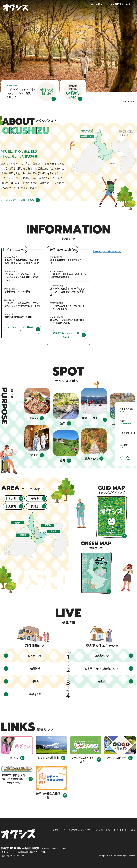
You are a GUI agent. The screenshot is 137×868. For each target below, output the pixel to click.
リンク (133, 830)
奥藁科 (12, 507)
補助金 (35, 681)
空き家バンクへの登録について (102, 669)
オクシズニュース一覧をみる (20, 329)
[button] (100, 4)
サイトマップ (121, 830)
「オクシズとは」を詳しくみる (19, 200)
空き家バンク (35, 656)
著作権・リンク (59, 830)
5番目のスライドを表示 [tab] (134, 102)
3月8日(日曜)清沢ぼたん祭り (18, 317)
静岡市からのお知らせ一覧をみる (66, 335)
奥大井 (12, 499)
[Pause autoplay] (120, 102)
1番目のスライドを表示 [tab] (123, 102)
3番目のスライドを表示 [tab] (128, 102)
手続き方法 (35, 694)
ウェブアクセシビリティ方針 (80, 830)
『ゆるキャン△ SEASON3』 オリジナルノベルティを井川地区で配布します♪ (22, 277)
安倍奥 (35, 499)
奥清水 (35, 507)
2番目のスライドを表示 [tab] (126, 102)
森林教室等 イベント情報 (18, 292)
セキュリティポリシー (104, 830)
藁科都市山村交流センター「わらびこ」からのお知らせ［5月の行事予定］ (67, 292)
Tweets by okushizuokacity (107, 251)
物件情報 (35, 669)
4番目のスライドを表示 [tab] (131, 102)
